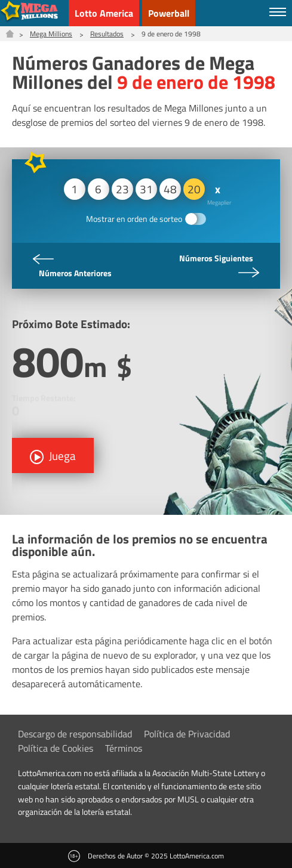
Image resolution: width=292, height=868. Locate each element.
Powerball (169, 13)
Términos (124, 748)
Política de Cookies (56, 748)
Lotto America (104, 13)
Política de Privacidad (187, 734)
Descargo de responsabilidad (75, 734)
